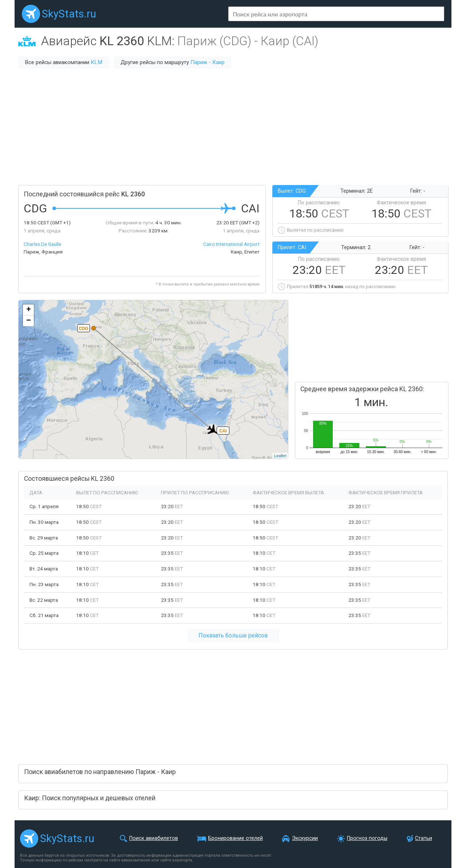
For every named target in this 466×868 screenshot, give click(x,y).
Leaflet (280, 456)
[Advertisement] (233, 127)
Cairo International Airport (231, 244)
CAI (223, 431)
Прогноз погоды (367, 838)
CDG (84, 329)
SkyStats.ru (69, 14)
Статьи (424, 838)
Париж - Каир (208, 62)
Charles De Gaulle (42, 244)
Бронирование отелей (236, 838)
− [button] (29, 321)
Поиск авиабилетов (154, 838)
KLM (96, 62)
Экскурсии (305, 838)
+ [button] (29, 310)
